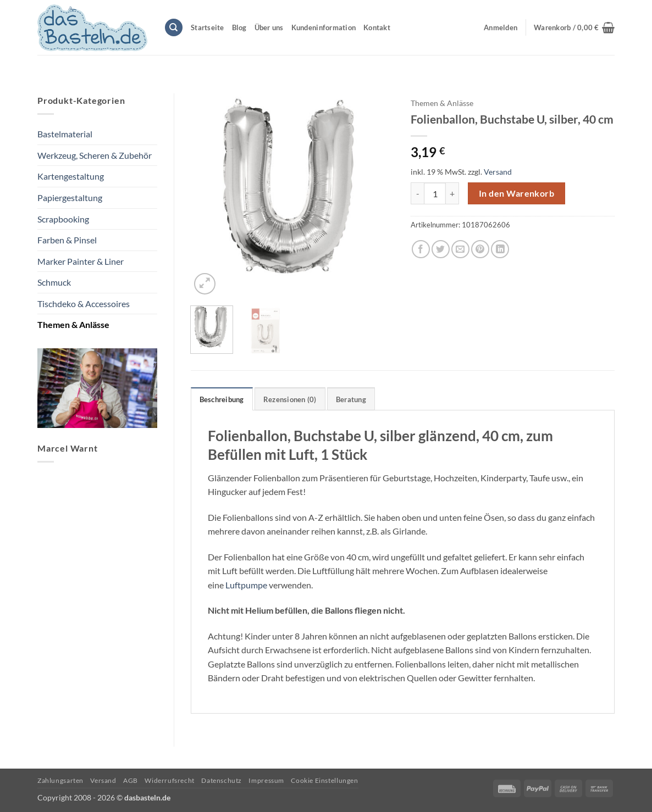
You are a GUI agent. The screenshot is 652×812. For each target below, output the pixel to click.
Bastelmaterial (65, 134)
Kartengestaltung (71, 176)
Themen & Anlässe (73, 324)
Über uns (269, 27)
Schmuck (54, 282)
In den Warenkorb (516, 193)
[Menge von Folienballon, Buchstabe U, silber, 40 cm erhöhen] (452, 193)
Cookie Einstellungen (324, 780)
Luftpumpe (246, 585)
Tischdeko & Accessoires (84, 304)
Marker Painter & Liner (81, 261)
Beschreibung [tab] (222, 399)
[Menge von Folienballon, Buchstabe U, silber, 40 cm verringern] (417, 193)
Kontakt (377, 27)
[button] (574, 27)
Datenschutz (222, 780)
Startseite (208, 27)
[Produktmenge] (435, 193)
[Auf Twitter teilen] (441, 249)
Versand (498, 172)
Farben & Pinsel (67, 240)
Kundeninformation (324, 27)
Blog (239, 27)
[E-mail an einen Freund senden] (460, 249)
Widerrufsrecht (170, 780)
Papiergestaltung (70, 198)
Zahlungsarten (60, 780)
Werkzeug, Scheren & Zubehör (95, 155)
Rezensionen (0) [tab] (290, 399)
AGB (131, 780)
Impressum (266, 780)
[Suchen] (174, 28)
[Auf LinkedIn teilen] (500, 249)
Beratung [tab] (351, 399)
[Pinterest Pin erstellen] (480, 249)
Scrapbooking (63, 219)
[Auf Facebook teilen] (421, 249)
